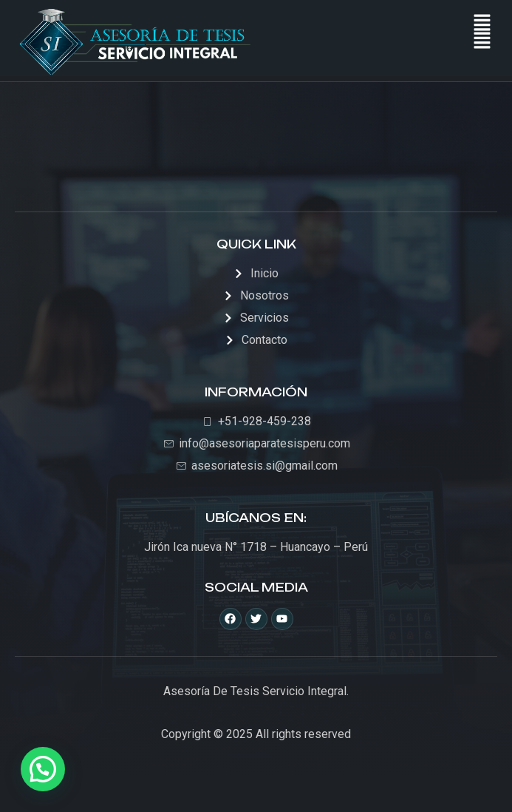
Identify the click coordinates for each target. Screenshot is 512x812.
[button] (482, 41)
